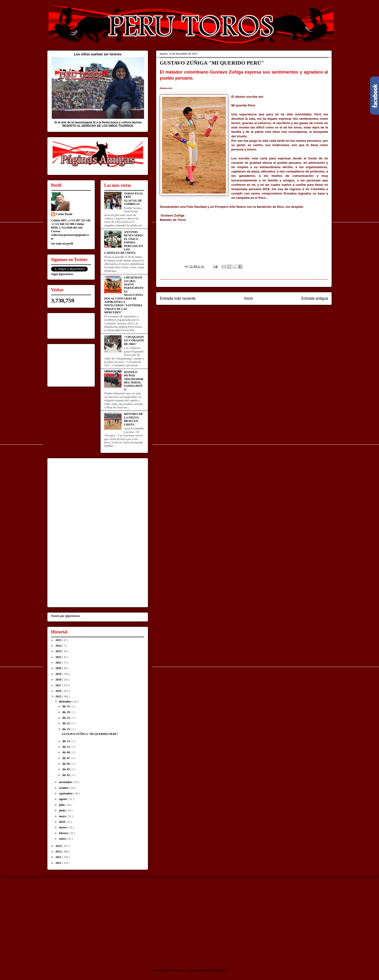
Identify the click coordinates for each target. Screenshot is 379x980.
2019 (59, 674)
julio (62, 805)
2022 (59, 657)
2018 (59, 680)
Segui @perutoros (62, 274)
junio (63, 810)
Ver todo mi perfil (62, 244)
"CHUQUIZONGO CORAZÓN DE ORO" (134, 340)
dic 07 (66, 758)
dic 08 (66, 752)
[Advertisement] (87, 919)
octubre (64, 788)
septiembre (66, 793)
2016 (59, 691)
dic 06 (66, 764)
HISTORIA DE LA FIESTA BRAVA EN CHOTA (134, 419)
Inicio (248, 298)
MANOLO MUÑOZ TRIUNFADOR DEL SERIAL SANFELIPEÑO (134, 381)
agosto (63, 799)
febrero (64, 833)
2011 (59, 863)
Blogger (222, 970)
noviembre (66, 782)
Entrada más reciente (178, 298)
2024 (59, 646)
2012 (59, 857)
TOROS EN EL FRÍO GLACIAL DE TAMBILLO (134, 199)
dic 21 (66, 723)
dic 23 (66, 718)
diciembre (66, 702)
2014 (59, 846)
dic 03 (66, 769)
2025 (59, 640)
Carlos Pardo (64, 214)
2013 (59, 852)
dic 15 (66, 729)
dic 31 (66, 706)
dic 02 (66, 775)
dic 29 (66, 712)
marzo (63, 827)
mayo (63, 816)
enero (63, 839)
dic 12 (66, 747)
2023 (59, 651)
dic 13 (66, 741)
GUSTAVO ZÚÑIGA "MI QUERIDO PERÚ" (90, 734)
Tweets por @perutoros (66, 616)
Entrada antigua (315, 298)
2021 (59, 663)
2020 (59, 668)
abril (62, 822)
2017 (59, 685)
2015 (59, 696)
